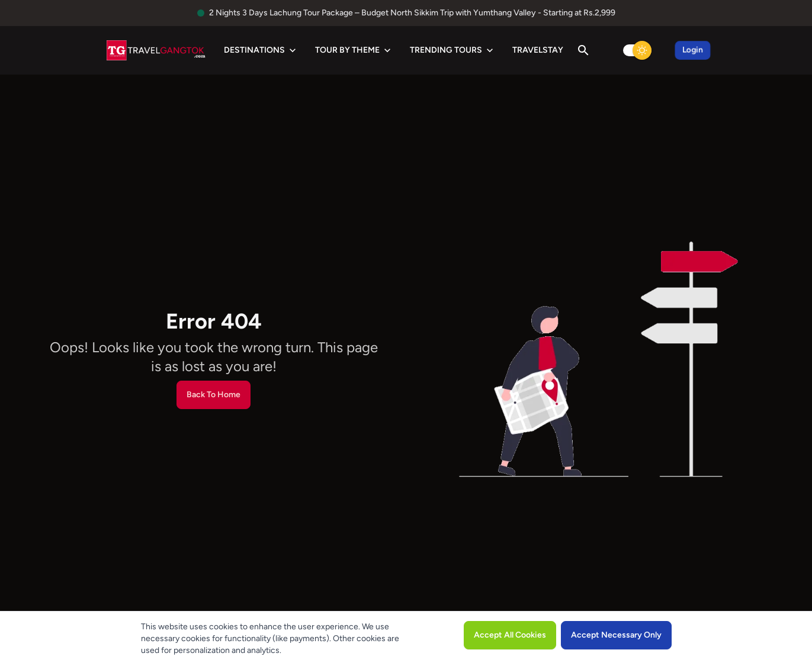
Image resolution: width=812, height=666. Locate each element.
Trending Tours (453, 50)
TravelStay (538, 50)
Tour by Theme (354, 50)
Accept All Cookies (510, 635)
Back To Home (214, 395)
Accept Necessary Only (616, 635)
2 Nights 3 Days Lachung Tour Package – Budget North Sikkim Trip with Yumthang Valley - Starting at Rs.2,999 (412, 13)
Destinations (261, 50)
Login (693, 50)
